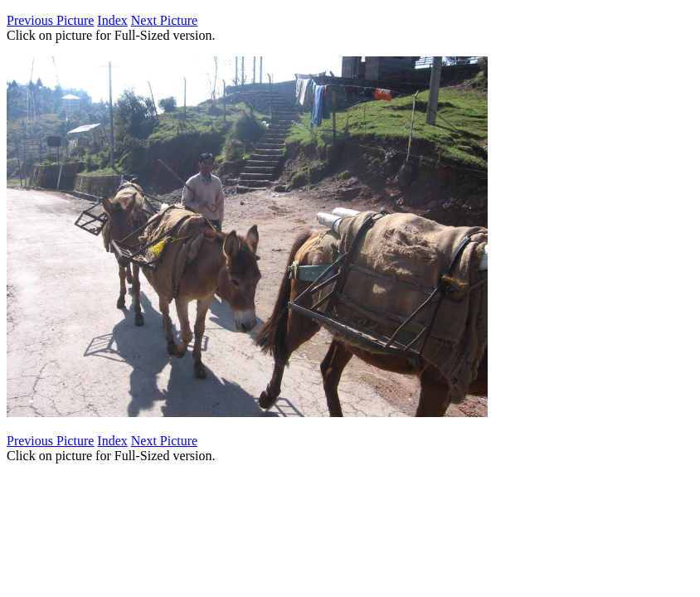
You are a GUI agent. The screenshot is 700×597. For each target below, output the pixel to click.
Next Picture (164, 20)
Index (112, 20)
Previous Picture (50, 20)
